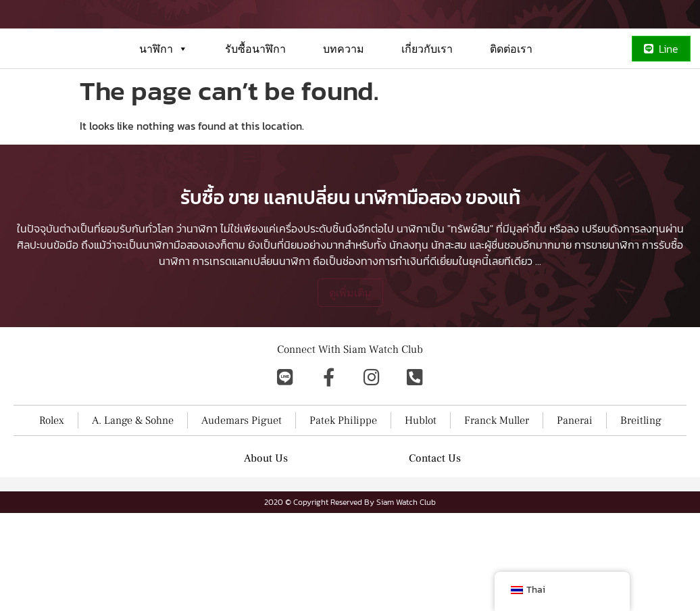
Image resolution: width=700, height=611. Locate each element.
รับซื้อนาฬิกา (255, 97)
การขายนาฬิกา (607, 338)
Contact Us (435, 552)
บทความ (344, 97)
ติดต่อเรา (511, 97)
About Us (266, 552)
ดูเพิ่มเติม (350, 386)
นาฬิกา (164, 97)
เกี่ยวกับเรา (427, 97)
